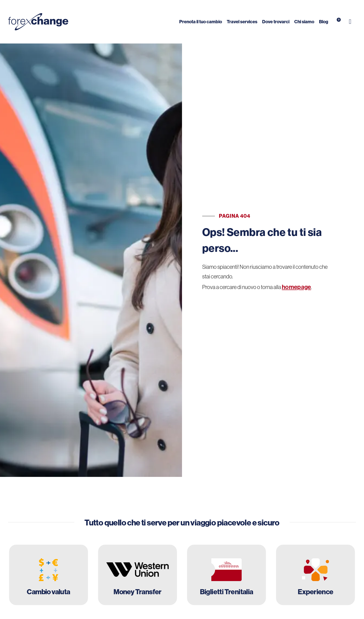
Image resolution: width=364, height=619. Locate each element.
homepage (296, 287)
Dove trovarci (276, 22)
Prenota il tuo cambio (201, 22)
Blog (324, 22)
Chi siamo (304, 22)
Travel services (242, 22)
